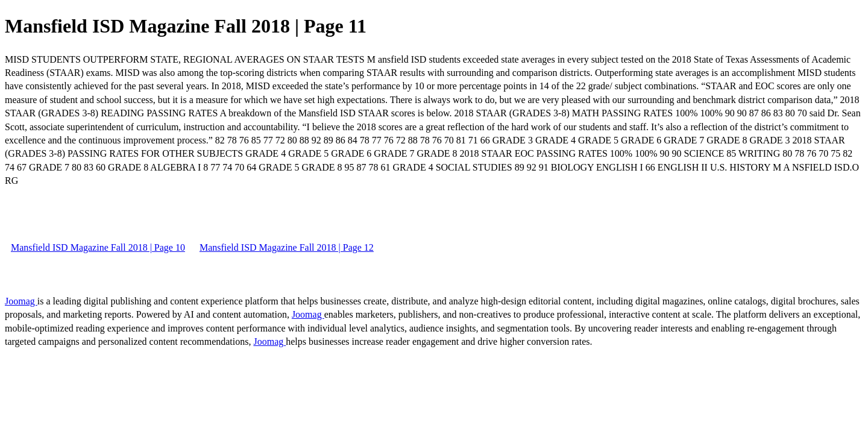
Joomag (21, 301)
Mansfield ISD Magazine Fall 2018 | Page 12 (287, 247)
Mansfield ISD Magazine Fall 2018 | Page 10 (98, 247)
